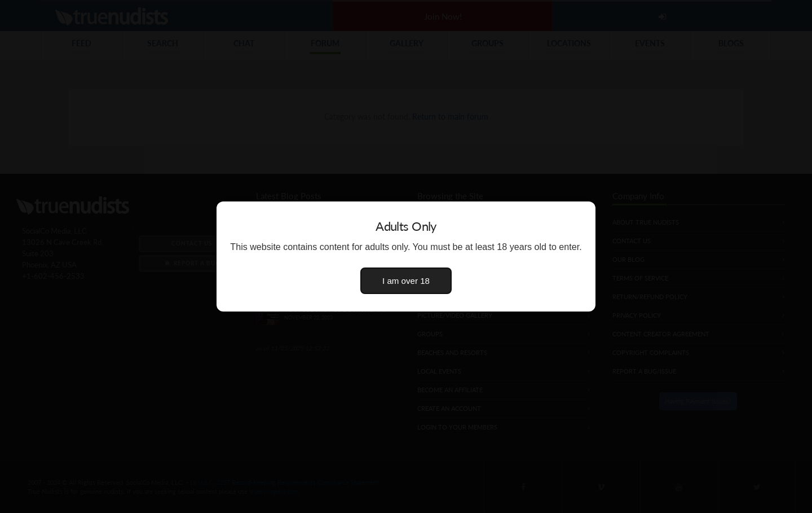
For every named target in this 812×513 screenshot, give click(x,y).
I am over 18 (406, 281)
